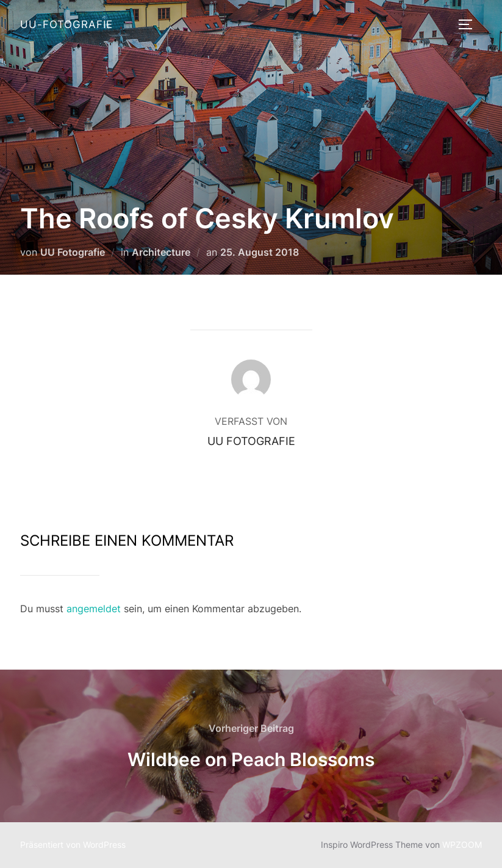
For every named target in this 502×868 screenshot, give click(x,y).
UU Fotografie (73, 252)
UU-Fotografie (66, 24)
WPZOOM (462, 844)
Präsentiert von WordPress (73, 844)
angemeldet (94, 609)
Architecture (161, 252)
